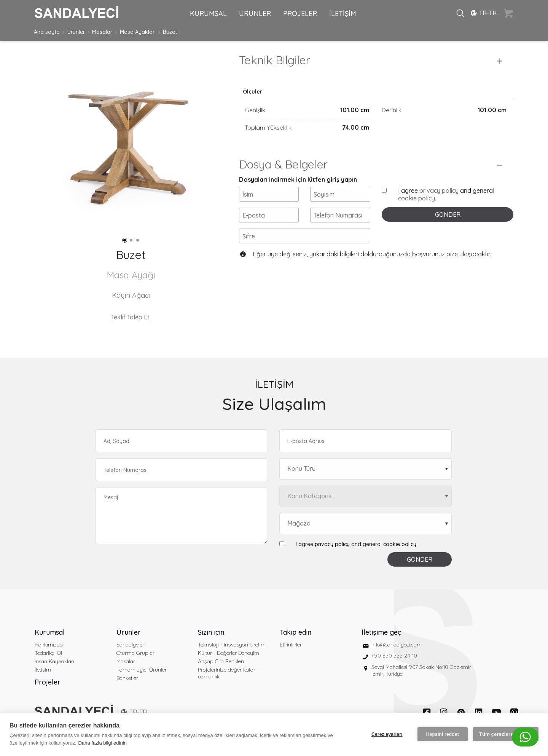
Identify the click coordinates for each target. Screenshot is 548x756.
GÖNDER (448, 214)
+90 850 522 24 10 (394, 656)
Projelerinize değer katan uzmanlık (227, 673)
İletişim (43, 670)
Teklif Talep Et (130, 317)
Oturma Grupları (136, 653)
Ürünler (76, 32)
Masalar (102, 32)
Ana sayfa (47, 32)
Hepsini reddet (443, 734)
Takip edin (296, 632)
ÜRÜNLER (255, 13)
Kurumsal (50, 632)
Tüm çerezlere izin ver (506, 734)
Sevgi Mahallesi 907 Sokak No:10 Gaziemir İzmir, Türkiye (421, 670)
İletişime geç (381, 632)
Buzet (170, 32)
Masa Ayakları (138, 32)
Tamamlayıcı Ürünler (142, 670)
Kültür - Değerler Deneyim (229, 653)
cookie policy (417, 198)
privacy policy (439, 191)
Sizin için (211, 632)
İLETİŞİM (343, 13)
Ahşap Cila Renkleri (221, 661)
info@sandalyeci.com (397, 645)
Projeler (48, 682)
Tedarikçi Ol (48, 653)
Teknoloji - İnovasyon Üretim (232, 645)
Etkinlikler (291, 645)
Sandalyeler (130, 645)
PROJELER (300, 13)
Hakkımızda (49, 645)
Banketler (127, 678)
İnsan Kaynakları (54, 661)
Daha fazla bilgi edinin (103, 743)
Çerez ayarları (387, 734)
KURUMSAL (208, 13)
